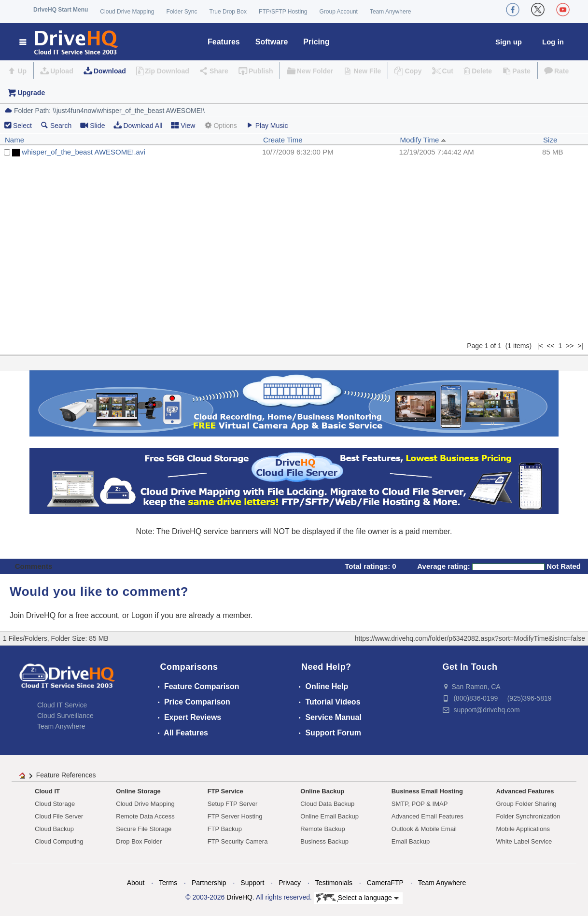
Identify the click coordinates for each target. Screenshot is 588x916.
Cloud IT (47, 791)
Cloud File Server (59, 816)
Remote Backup (323, 829)
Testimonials (334, 883)
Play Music (267, 125)
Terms (168, 883)
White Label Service (524, 841)
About (136, 883)
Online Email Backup (329, 816)
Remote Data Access (145, 816)
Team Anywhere (390, 12)
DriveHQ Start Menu (61, 10)
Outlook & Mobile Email (424, 829)
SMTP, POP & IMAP (420, 804)
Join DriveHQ (34, 615)
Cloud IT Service (62, 705)
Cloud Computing (59, 841)
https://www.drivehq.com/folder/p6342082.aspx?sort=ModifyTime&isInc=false (470, 638)
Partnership (209, 883)
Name (14, 140)
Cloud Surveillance (65, 716)
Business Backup (324, 841)
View (183, 125)
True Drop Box (228, 12)
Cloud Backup (54, 829)
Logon (142, 615)
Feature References (66, 775)
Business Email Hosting (427, 791)
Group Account (339, 12)
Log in (553, 42)
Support (252, 883)
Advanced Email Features (427, 816)
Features (224, 42)
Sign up (509, 42)
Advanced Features (525, 791)
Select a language (357, 898)
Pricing (316, 42)
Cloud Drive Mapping (127, 12)
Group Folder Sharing (526, 804)
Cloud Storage (55, 804)
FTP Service (225, 791)
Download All (138, 125)
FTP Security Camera (238, 841)
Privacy (290, 883)
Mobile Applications (523, 829)
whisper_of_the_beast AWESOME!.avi (83, 152)
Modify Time (423, 140)
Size (550, 140)
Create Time (283, 140)
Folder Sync (182, 12)
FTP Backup (225, 829)
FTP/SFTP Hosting (283, 12)
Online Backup (322, 791)
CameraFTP (385, 883)
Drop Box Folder (139, 841)
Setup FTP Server (233, 804)
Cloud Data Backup (327, 804)
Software (272, 42)
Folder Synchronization (528, 816)
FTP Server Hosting (235, 816)
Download (110, 71)
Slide (92, 125)
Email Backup (411, 841)
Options (220, 125)
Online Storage (138, 791)
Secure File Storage (144, 829)
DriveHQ (239, 897)
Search (56, 125)
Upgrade (31, 93)
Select (22, 126)
